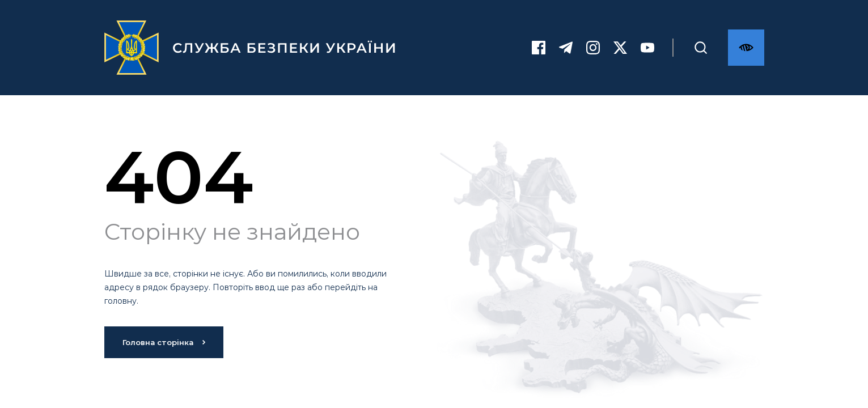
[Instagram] (593, 48)
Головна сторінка (164, 342)
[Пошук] (701, 48)
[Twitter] (620, 48)
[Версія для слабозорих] (746, 48)
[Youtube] (647, 48)
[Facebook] (539, 48)
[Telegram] (566, 48)
